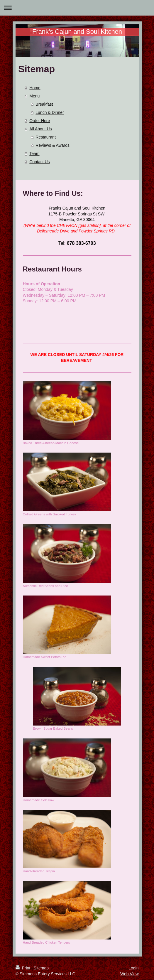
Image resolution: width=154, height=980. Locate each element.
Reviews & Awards (53, 145)
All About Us (40, 129)
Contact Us (39, 162)
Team (34, 154)
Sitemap (41, 968)
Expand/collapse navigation (77, 8)
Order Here (40, 121)
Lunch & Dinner (50, 112)
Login (133, 968)
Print (24, 968)
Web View (130, 974)
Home (35, 88)
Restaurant (45, 137)
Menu (34, 96)
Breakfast (44, 104)
